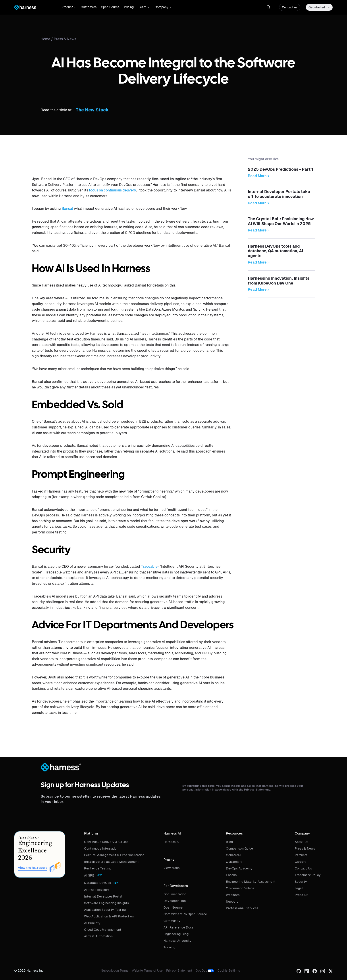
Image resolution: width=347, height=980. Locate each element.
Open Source (110, 7)
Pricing (129, 7)
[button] (69, 7)
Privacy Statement (179, 970)
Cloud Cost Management (103, 930)
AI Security (92, 923)
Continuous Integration (101, 848)
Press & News (65, 39)
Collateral (233, 855)
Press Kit (301, 895)
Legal (299, 888)
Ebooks (231, 875)
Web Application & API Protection (109, 916)
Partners (301, 855)
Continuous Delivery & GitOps (106, 842)
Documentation (175, 894)
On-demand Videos (240, 888)
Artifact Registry (97, 890)
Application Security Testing (105, 910)
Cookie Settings (229, 970)
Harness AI (172, 842)
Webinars (233, 895)
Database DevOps (97, 883)
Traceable (149, 566)
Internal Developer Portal (103, 896)
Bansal (67, 209)
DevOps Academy (239, 868)
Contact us (290, 7)
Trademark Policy (308, 875)
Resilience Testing (98, 868)
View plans (172, 868)
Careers (301, 862)
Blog (229, 842)
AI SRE (89, 875)
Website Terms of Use (147, 970)
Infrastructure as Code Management (111, 862)
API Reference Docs (179, 927)
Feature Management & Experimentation (114, 855)
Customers (89, 7)
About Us (302, 842)
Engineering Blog (176, 934)
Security (301, 882)
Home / (47, 39)
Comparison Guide (239, 848)
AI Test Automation (98, 936)
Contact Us (303, 868)
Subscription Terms (115, 970)
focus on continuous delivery (112, 190)
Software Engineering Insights (106, 903)
